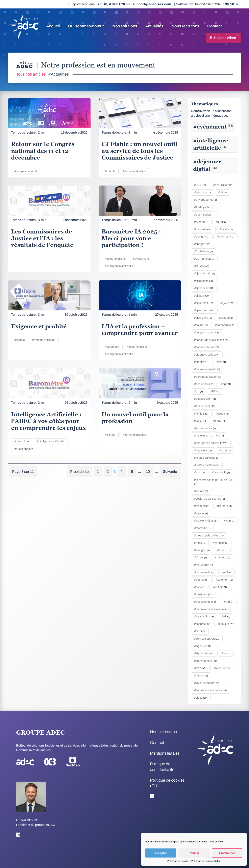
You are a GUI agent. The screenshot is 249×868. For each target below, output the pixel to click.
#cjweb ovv (203, 318)
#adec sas (202, 192)
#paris (200, 587)
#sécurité (226, 624)
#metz (200, 543)
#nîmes (201, 557)
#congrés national (26, 171)
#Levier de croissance (209, 499)
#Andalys (202, 207)
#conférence (225, 325)
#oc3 (227, 572)
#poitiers (220, 587)
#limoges (202, 506)
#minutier (221, 543)
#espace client (205, 399)
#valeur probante (207, 683)
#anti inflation (204, 215)
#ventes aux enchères (210, 690)
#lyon (229, 521)
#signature (203, 646)
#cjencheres (204, 288)
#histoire (201, 436)
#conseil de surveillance (211, 340)
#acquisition (223, 185)
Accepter (161, 853)
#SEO (200, 631)
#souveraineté (206, 661)
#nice (222, 550)
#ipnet (225, 451)
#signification (204, 653)
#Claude (226, 318)
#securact (202, 624)
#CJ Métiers (203, 251)
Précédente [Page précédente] (79, 472)
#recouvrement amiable (211, 609)
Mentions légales (165, 753)
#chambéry (226, 237)
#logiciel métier (205, 521)
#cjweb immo (204, 310)
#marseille (202, 528)
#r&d (229, 602)
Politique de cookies (178, 861)
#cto (221, 362)
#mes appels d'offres (209, 536)
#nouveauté (204, 565)
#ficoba (222, 414)
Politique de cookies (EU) (167, 783)
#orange (201, 580)
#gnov (219, 421)
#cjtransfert (204, 303)
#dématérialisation (134, 171)
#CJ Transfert (204, 259)
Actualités (154, 26)
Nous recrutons (185, 26)
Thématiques (204, 104)
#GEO (200, 421)
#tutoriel (201, 676)
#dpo (226, 384)
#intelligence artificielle (119, 266)
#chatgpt (202, 244)
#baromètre (112, 347)
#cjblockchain (205, 273)
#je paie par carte (207, 458)
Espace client (225, 38)
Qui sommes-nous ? (86, 26)
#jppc (199, 472)
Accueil (53, 26)
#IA (220, 436)
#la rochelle (221, 472)
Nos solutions (125, 26)
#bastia (226, 229)
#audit (221, 222)
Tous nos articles (31, 74)
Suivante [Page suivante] (170, 472)
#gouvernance (205, 428)
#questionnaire (24, 449)
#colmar (201, 325)
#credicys (202, 362)
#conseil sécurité (206, 347)
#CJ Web (202, 266)
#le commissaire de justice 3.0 (213, 482)
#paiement (224, 580)
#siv (226, 653)
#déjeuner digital (115, 259)
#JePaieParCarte (207, 465)
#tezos (200, 668)
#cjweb (227, 303)
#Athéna (201, 222)
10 (148, 472)
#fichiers (201, 414)
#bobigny (202, 237)
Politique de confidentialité (206, 861)
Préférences (227, 853)
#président (203, 594)
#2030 (200, 185)
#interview (203, 451)
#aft (222, 192)
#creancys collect (207, 355)
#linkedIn (224, 506)
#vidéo (201, 698)
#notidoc (222, 557)
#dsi (198, 391)
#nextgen (202, 550)
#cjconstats (204, 281)
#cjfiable (110, 171)
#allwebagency (205, 200)
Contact (215, 26)
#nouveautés (204, 572)
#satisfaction (204, 617)
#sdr (226, 617)
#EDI (215, 391)
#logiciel (201, 513)
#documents (204, 384)
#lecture (201, 491)
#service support (207, 639)
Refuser (194, 853)
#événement (141, 259)
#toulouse (222, 668)
